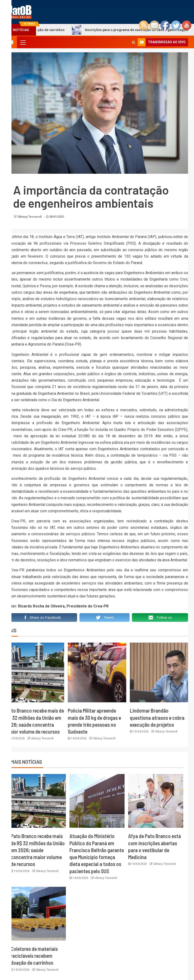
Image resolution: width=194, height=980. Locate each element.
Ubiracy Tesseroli (30, 217)
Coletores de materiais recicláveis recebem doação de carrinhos (34, 956)
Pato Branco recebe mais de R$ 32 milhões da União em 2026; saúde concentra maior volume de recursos (38, 850)
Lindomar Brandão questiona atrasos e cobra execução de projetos (157, 717)
